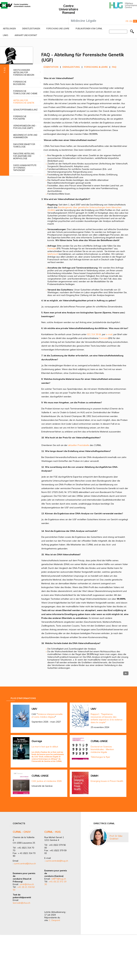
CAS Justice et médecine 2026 (47, 781)
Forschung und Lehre (58, 29)
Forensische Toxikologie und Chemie (25, 92)
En (131, 21)
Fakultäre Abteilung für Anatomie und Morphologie (24, 156)
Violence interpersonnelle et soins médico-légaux (47, 715)
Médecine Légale (84, 21)
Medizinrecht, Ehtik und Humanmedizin (25, 136)
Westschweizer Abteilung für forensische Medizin (24, 72)
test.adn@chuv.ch (21, 903)
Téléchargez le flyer (100, 757)
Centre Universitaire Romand (68, 9)
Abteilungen (9, 29)
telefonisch (53, 254)
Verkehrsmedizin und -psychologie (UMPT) (25, 127)
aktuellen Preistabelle (79, 445)
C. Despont (54, 920)
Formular (52, 249)
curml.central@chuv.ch (25, 864)
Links (6, 35)
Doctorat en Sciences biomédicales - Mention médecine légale (102, 749)
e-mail (109, 334)
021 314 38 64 (94, 334)
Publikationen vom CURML (89, 29)
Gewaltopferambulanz (25, 110)
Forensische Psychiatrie (20, 118)
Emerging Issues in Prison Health (107, 781)
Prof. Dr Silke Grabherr (116, 837)
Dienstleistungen (31, 29)
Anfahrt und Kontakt (26, 35)
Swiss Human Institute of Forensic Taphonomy (25, 168)
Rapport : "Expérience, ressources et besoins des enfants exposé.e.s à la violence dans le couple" (107, 718)
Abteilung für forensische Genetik (24, 102)
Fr (127, 21)
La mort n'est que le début (45, 747)
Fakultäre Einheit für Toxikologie (24, 145)
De (135, 21)
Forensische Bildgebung (20, 83)
